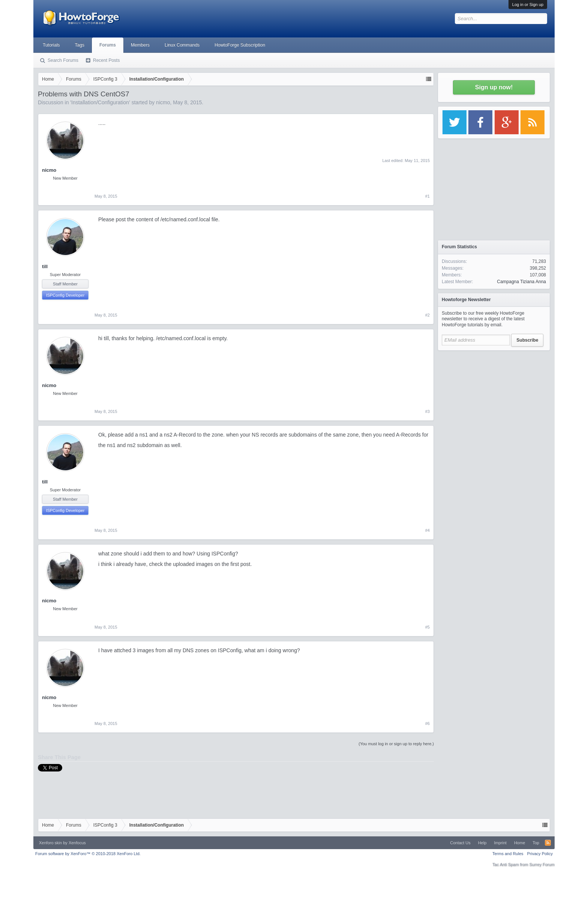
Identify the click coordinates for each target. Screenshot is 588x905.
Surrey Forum (542, 864)
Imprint (500, 843)
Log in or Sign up (528, 5)
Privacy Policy (540, 854)
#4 (427, 530)
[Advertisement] (494, 401)
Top (536, 843)
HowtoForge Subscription (240, 45)
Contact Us (460, 843)
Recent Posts (106, 60)
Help (482, 843)
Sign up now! (494, 87)
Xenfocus (77, 843)
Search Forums (63, 60)
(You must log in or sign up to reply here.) (396, 744)
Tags (80, 45)
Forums (108, 45)
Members (140, 45)
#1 (427, 196)
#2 (427, 315)
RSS (548, 843)
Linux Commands (182, 45)
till (45, 266)
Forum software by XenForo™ (88, 854)
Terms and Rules (508, 854)
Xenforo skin (50, 843)
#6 (427, 723)
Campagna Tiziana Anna (521, 282)
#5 (427, 627)
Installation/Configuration (100, 102)
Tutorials (51, 45)
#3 (427, 411)
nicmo (163, 102)
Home (520, 843)
